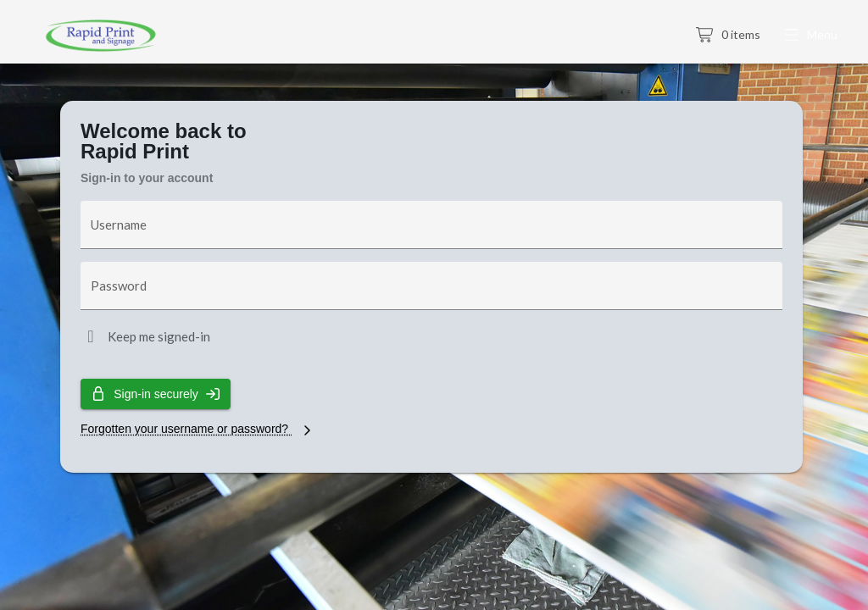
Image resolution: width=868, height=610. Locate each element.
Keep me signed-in (159, 336)
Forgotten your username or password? (198, 429)
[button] (812, 36)
